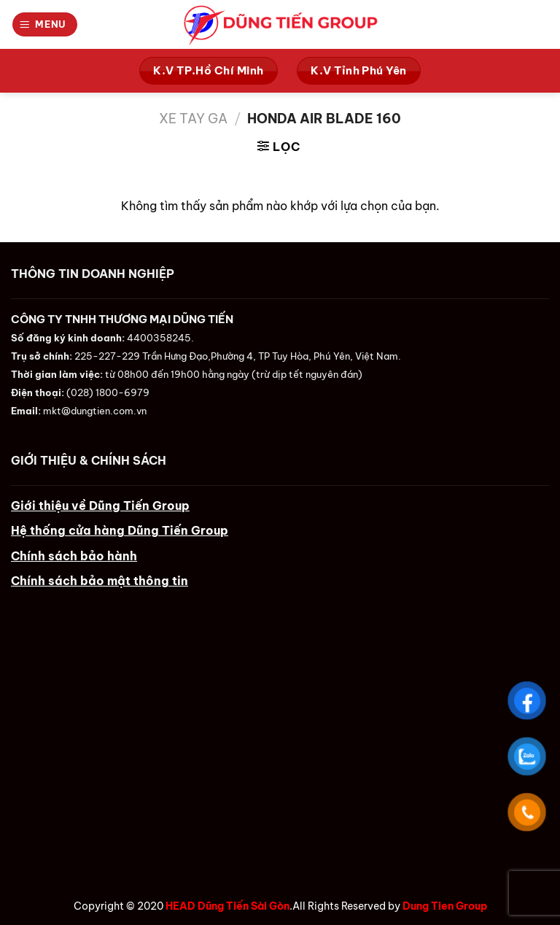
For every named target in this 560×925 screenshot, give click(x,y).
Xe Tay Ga (193, 119)
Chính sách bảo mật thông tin (100, 581)
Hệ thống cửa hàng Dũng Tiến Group (120, 530)
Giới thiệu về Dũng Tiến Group (100, 506)
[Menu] (45, 24)
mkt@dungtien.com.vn (95, 411)
